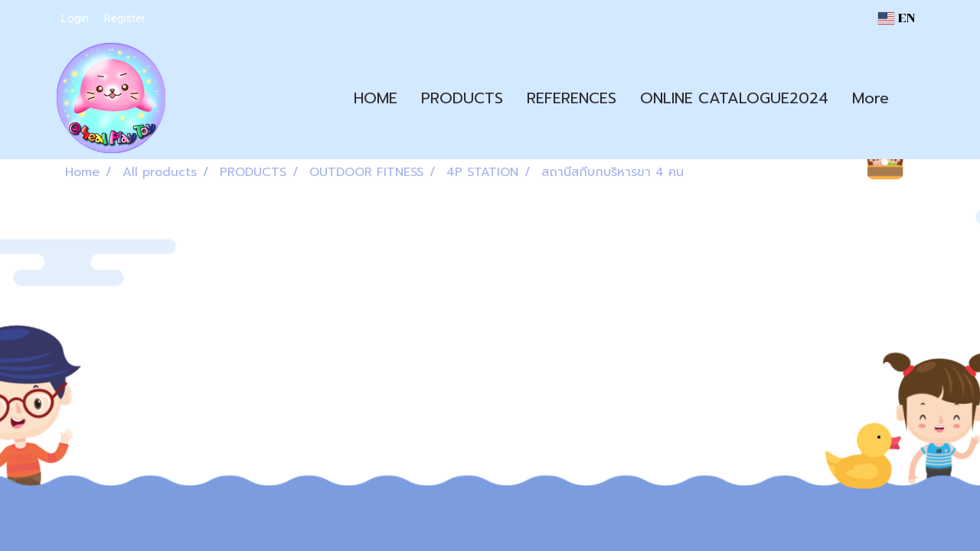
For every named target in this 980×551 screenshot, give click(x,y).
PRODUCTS (462, 98)
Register (125, 18)
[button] (914, 98)
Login (75, 18)
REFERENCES (572, 98)
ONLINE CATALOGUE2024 (734, 98)
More (871, 98)
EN (897, 18)
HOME (376, 98)
